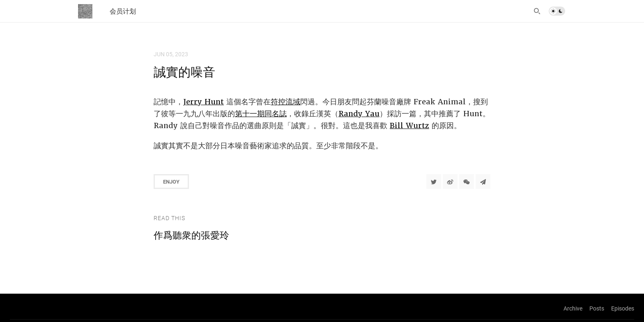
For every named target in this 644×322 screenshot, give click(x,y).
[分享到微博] (450, 182)
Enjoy (171, 182)
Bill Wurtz (409, 125)
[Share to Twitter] (434, 182)
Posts (597, 308)
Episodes (623, 308)
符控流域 (285, 102)
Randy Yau (359, 114)
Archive (573, 308)
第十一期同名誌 (261, 114)
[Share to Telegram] (483, 182)
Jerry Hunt (204, 102)
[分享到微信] (467, 182)
